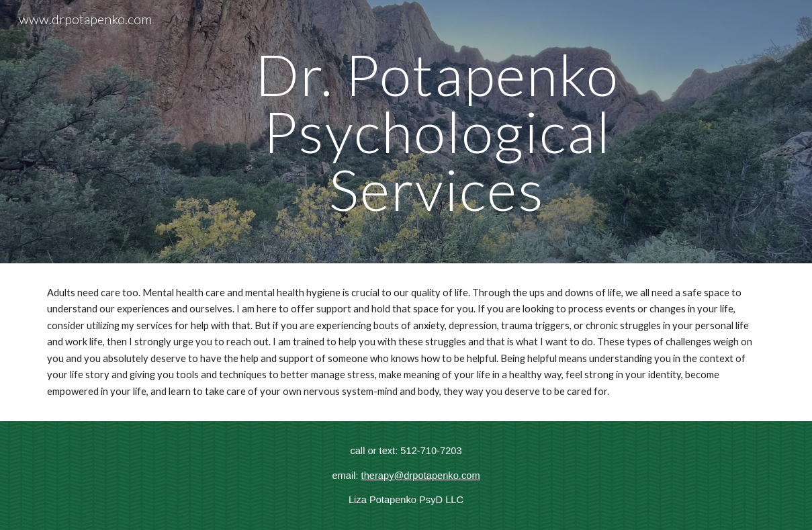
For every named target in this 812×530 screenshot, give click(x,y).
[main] (437, 132)
